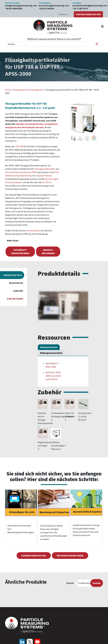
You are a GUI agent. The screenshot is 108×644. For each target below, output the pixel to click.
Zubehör (18, 291)
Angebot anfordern (48, 252)
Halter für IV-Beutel (69, 416)
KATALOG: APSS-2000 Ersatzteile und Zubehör (53, 376)
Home (8, 90)
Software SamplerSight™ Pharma (59, 446)
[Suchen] (97, 44)
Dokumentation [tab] (49, 347)
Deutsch (63, 14)
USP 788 (19, 146)
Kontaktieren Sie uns (88, 14)
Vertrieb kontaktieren (70, 556)
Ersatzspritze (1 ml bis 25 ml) (85, 416)
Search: (70, 583)
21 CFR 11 (47, 182)
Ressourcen (16, 283)
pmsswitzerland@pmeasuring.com (88, 5)
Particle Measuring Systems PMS (21, 172)
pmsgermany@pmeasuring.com (20, 5)
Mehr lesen (13, 240)
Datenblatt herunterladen (20, 252)
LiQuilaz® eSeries (44, 176)
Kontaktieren (15, 299)
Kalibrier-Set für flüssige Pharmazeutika (45, 420)
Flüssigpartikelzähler (45, 169)
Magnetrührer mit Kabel (44, 445)
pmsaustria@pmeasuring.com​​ (54, 5)
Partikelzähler (33, 231)
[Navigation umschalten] (102, 27)
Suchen (97, 583)
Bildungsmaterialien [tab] (51, 353)
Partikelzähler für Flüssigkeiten (28, 90)
